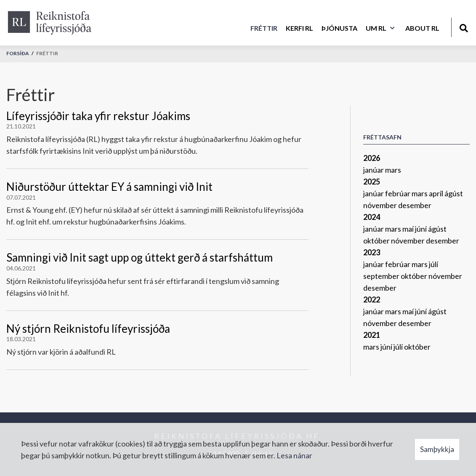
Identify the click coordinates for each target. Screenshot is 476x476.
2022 (372, 300)
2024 (372, 217)
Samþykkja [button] (437, 449)
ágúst (454, 193)
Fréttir (47, 53)
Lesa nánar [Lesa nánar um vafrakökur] (294, 455)
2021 (372, 335)
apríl (437, 193)
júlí (433, 264)
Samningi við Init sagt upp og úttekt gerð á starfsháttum (140, 257)
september (382, 276)
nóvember (381, 205)
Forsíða (18, 53)
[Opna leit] (464, 27)
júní (421, 229)
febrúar (398, 193)
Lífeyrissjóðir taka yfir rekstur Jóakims (98, 116)
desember (415, 205)
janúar (374, 170)
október (377, 241)
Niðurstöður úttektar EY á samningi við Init (109, 187)
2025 (372, 182)
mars (393, 170)
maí (409, 229)
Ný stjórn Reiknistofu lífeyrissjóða (88, 329)
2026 (372, 158)
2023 (372, 252)
